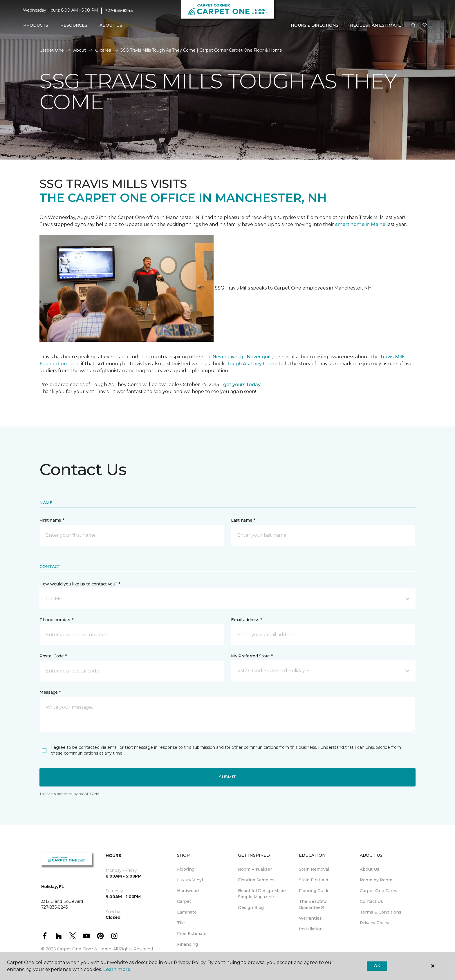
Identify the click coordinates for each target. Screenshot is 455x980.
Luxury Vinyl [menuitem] (190, 880)
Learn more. (117, 969)
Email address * (247, 620)
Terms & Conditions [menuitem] (381, 912)
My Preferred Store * (252, 656)
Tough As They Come (252, 364)
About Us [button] (111, 25)
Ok (377, 966)
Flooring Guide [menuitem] (314, 891)
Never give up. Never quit (242, 357)
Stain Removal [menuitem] (314, 869)
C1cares (103, 50)
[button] (414, 26)
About (80, 50)
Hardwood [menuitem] (188, 891)
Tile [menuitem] (181, 923)
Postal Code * (53, 656)
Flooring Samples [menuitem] (256, 880)
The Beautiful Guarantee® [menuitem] (313, 904)
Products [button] (36, 25)
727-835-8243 (119, 10)
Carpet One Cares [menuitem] (379, 891)
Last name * (243, 520)
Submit (228, 777)
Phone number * (56, 620)
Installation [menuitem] (311, 929)
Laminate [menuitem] (187, 912)
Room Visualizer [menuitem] (255, 869)
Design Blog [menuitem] (251, 907)
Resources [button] (74, 25)
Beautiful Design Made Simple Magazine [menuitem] (262, 894)
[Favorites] (425, 26)
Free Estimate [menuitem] (192, 934)
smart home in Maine (360, 224)
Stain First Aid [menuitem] (314, 880)
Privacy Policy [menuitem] (374, 923)
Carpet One (52, 50)
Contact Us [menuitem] (371, 901)
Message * (50, 692)
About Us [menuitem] (370, 869)
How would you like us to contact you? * (80, 584)
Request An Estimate (375, 25)
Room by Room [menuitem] (376, 880)
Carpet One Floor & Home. (84, 949)
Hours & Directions (315, 25)
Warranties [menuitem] (310, 918)
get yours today (242, 385)
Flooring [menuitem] (186, 869)
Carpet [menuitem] (184, 901)
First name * (52, 520)
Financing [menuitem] (187, 944)
